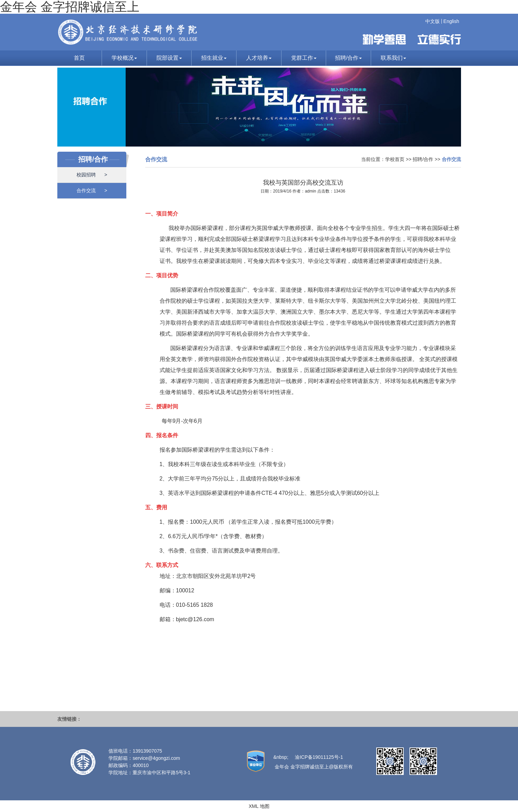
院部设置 (169, 58)
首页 (79, 58)
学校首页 (395, 159)
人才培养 (259, 58)
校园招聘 (92, 175)
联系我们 (393, 58)
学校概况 (124, 58)
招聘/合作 (348, 58)
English (451, 21)
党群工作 (304, 58)
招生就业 (214, 58)
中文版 (433, 21)
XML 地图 (259, 806)
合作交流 (92, 190)
